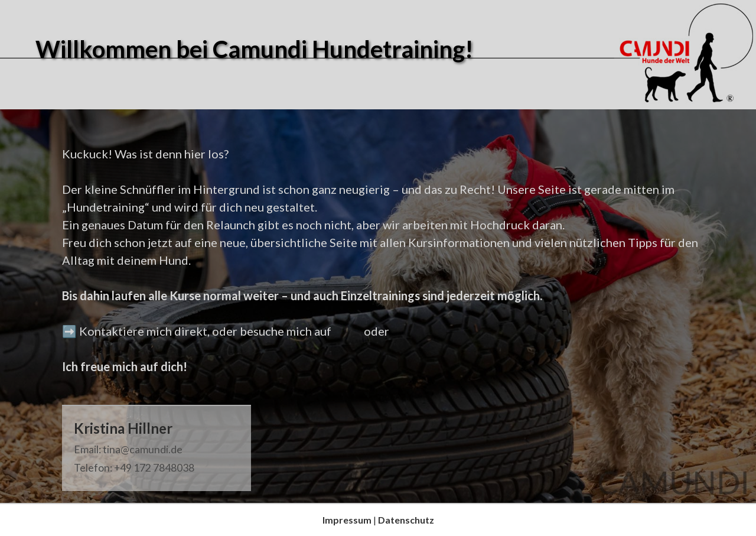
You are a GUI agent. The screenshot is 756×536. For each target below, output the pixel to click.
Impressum (347, 520)
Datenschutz (406, 520)
